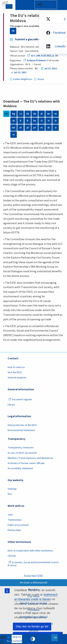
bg (14, 114)
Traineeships (15, 520)
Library (11, 405)
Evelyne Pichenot (35, 61)
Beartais (34, 590)
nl (21, 128)
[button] (46, 4)
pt (35, 128)
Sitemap (12, 489)
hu (35, 121)
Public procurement (18, 525)
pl (28, 128)
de (35, 114)
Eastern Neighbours (23, 79)
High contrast (33, 639)
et (14, 121)
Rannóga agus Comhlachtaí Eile (34, 624)
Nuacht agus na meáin (33, 603)
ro (42, 128)
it (42, 121)
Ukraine (33, 631)
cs (21, 114)
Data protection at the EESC (22, 425)
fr (28, 121)
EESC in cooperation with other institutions (30, 551)
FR (13, 31)
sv (14, 135)
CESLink (12, 556)
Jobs (10, 515)
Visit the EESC (15, 372)
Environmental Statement (21, 430)
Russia (41, 79)
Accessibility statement (20, 468)
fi (21, 121)
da (28, 114)
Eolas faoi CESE (33, 576)
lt (49, 121)
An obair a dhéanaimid (33, 583)
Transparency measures (21, 448)
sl (56, 128)
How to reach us (16, 367)
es (56, 114)
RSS (10, 494)
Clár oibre (33, 596)
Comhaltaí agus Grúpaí (34, 617)
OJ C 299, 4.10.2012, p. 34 (43, 56)
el (42, 114)
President (34, 610)
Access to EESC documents (22, 453)
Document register (20, 400)
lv (56, 121)
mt (14, 128)
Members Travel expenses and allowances (30, 458)
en (49, 114)
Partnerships (14, 530)
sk (49, 128)
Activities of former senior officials (26, 463)
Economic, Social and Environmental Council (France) (33, 564)
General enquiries (17, 378)
